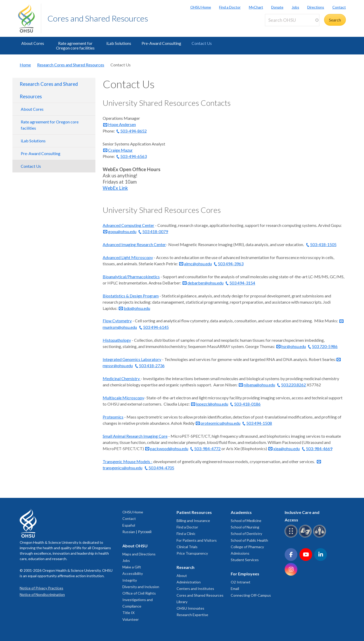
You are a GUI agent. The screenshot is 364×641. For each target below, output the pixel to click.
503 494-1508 (259, 423)
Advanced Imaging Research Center (134, 244)
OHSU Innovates (190, 608)
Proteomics (113, 417)
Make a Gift (132, 567)
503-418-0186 (247, 404)
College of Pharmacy (247, 547)
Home (25, 65)
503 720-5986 (325, 346)
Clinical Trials (187, 547)
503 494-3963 (231, 264)
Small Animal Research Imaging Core (135, 436)
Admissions (240, 553)
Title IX (128, 613)
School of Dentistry (246, 534)
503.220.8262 (293, 385)
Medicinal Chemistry (122, 378)
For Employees (245, 574)
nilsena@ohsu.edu (259, 385)
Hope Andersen (122, 124)
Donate (277, 7)
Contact (339, 7)
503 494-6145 (156, 327)
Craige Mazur (120, 150)
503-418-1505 (323, 244)
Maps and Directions (139, 554)
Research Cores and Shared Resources (71, 65)
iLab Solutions (119, 43)
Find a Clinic (186, 534)
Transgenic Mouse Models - (128, 461)
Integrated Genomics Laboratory (132, 359)
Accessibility (133, 573)
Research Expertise (192, 615)
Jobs (295, 7)
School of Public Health (249, 540)
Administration (189, 582)
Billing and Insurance (193, 521)
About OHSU (135, 546)
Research (185, 567)
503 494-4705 (161, 468)
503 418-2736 (152, 365)
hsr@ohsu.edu (294, 346)
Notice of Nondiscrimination (42, 594)
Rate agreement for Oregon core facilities (75, 46)
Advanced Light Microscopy (128, 257)
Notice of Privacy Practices (41, 588)
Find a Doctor (230, 7)
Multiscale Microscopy (123, 398)
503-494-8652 (134, 131)
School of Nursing (245, 527)
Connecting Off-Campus (251, 595)
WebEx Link (115, 188)
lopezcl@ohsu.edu (212, 404)
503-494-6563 (134, 156)
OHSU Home (201, 7)
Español (129, 525)
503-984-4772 (207, 448)
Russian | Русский (137, 532)
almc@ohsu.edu (198, 264)
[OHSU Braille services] (292, 537)
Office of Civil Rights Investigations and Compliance (139, 600)
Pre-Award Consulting (161, 43)
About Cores (33, 43)
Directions (316, 7)
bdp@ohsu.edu (137, 308)
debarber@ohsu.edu (205, 283)
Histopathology (117, 340)
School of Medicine (246, 521)
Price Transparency (192, 553)
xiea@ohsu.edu (286, 448)
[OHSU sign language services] (306, 537)
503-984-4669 (319, 448)
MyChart (256, 7)
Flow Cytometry (117, 321)
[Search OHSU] (292, 20)
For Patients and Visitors (197, 540)
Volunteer (131, 619)
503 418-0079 (155, 231)
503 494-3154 (242, 283)
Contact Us (202, 43)
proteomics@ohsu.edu (220, 423)
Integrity (130, 580)
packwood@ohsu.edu (169, 448)
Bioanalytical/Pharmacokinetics (131, 277)
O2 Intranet (241, 582)
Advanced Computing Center (128, 225)
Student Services (245, 560)
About (182, 576)
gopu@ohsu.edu (122, 231)
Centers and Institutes (195, 588)
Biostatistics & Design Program (131, 296)
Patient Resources (194, 512)
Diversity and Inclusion (141, 587)
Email (235, 588)
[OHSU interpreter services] (320, 537)
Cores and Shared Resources (98, 18)
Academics (241, 512)
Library (182, 602)
